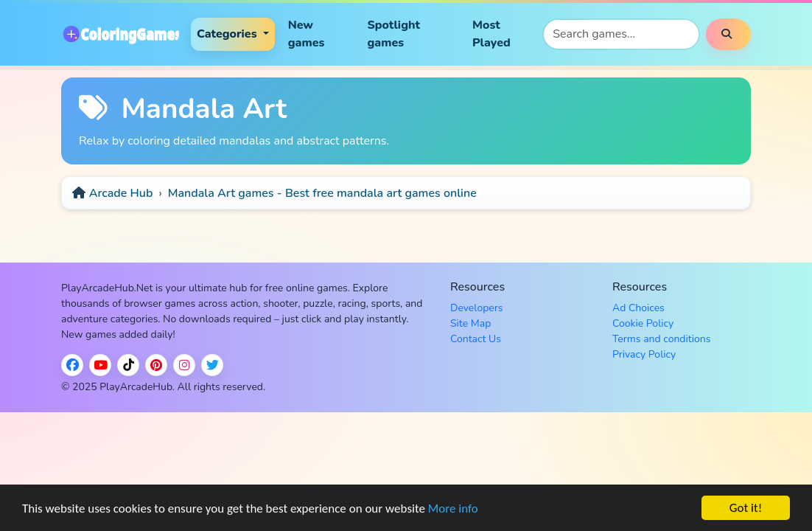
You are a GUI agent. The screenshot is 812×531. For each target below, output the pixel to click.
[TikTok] (128, 365)
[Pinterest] (156, 365)
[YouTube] (100, 365)
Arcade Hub (121, 193)
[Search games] (621, 34)
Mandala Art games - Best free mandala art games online (322, 193)
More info (453, 510)
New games (307, 34)
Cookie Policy (643, 323)
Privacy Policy (644, 354)
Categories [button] (228, 34)
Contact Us (476, 339)
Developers (476, 308)
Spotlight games (393, 34)
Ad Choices (638, 308)
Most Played (491, 34)
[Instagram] (184, 365)
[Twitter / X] (212, 365)
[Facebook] (72, 365)
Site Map (470, 323)
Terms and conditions (662, 339)
